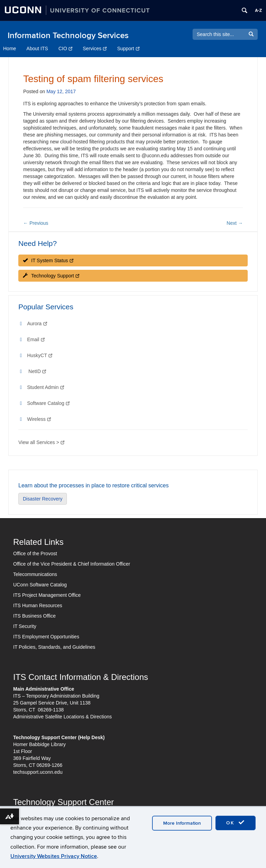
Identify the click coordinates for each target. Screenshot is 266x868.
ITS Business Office (34, 616)
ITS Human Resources (38, 605)
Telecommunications (35, 574)
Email (36, 339)
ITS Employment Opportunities (46, 637)
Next (235, 223)
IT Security (25, 626)
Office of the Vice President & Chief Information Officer (72, 564)
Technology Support (51, 276)
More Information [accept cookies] (182, 823)
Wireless (39, 419)
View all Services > (41, 442)
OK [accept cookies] (236, 823)
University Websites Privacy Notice (54, 856)
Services (95, 48)
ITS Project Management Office (47, 595)
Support (128, 48)
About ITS (37, 48)
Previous (36, 223)
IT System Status (48, 260)
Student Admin (46, 387)
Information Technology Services (68, 36)
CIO (65, 48)
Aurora (37, 324)
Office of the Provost (35, 553)
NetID (37, 371)
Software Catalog (48, 403)
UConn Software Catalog (40, 585)
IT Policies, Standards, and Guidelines (54, 647)
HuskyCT (40, 355)
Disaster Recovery (43, 499)
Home (10, 48)
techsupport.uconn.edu (38, 772)
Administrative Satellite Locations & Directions (63, 717)
